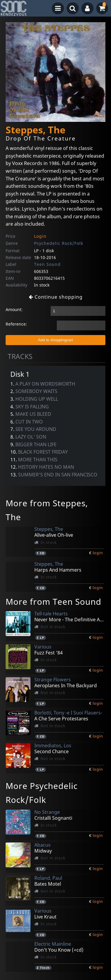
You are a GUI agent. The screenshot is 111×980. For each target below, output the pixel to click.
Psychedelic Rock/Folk (59, 243)
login (98, 553)
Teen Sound (47, 264)
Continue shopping (56, 297)
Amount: (14, 309)
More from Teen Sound (53, 601)
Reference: (16, 324)
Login (40, 236)
